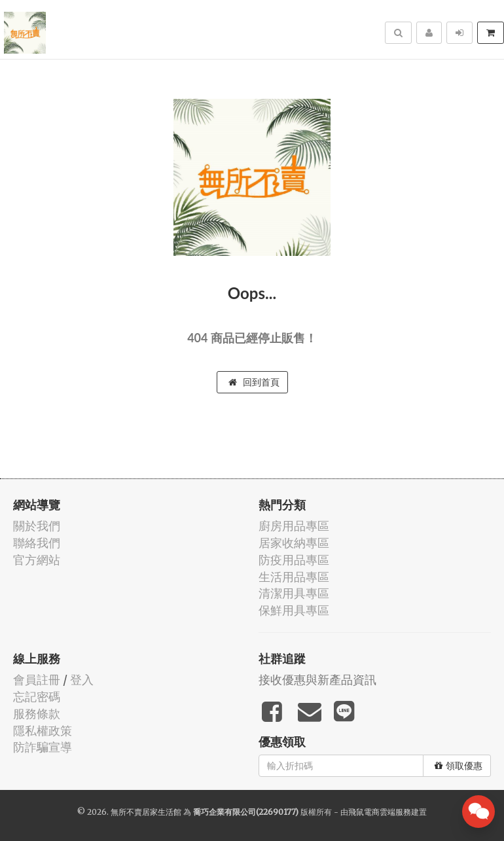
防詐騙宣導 (43, 747)
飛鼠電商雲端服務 (380, 812)
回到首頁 (254, 382)
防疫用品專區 (294, 560)
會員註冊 (37, 680)
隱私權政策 (43, 731)
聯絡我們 (37, 543)
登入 (82, 680)
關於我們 (37, 526)
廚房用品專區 (294, 526)
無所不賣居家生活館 (146, 812)
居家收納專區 (294, 543)
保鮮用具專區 (294, 610)
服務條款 (37, 714)
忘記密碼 (37, 697)
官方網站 (37, 560)
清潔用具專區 (294, 593)
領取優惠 (459, 766)
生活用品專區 (294, 577)
